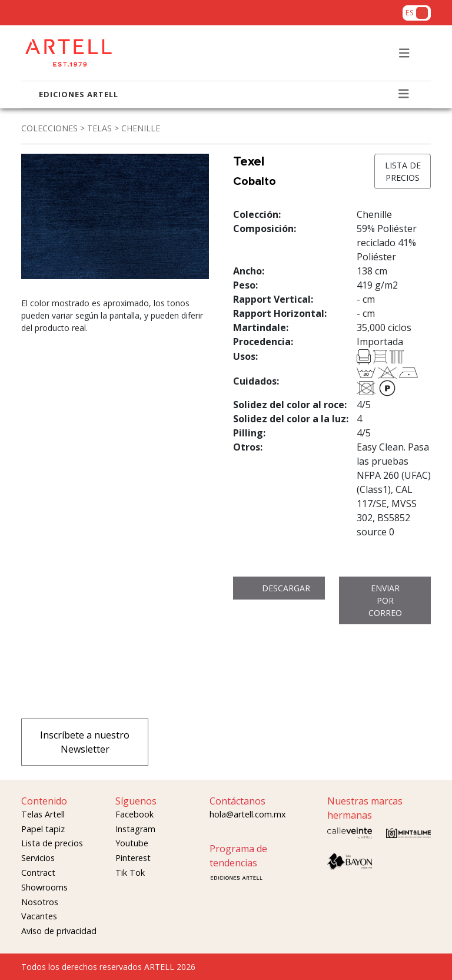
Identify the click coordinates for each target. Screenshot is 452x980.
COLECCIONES (49, 128)
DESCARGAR (286, 588)
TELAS (99, 128)
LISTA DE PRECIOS (403, 171)
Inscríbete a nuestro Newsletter (85, 742)
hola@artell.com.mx (248, 814)
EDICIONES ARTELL (79, 94)
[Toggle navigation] (404, 53)
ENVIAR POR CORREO (385, 600)
